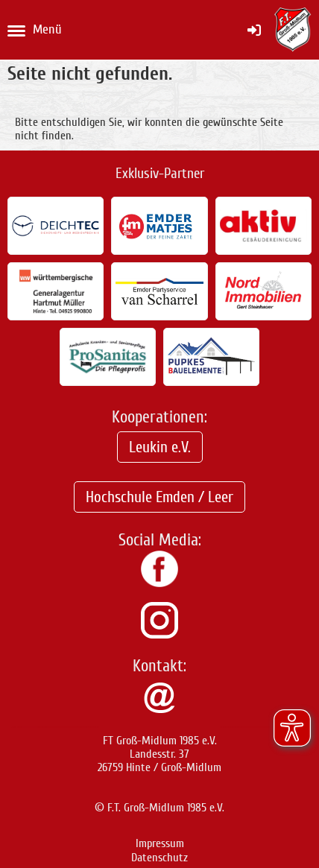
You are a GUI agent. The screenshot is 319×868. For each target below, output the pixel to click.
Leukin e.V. (160, 447)
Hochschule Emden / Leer (159, 497)
